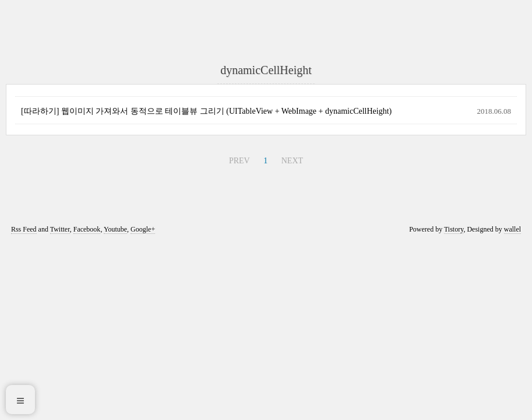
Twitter (60, 229)
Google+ (143, 229)
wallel (512, 229)
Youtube (115, 229)
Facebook (87, 229)
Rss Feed (24, 229)
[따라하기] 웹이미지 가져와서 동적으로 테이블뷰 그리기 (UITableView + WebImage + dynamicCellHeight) (206, 111)
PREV (239, 161)
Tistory (454, 229)
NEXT (292, 161)
